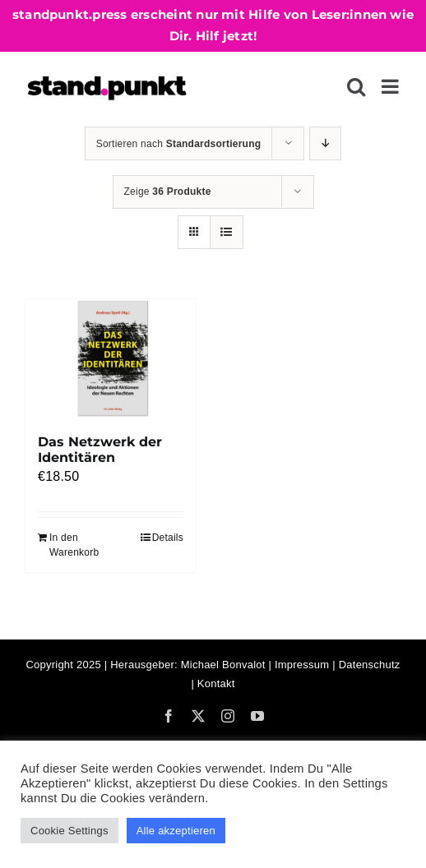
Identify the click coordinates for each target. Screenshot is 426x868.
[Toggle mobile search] (356, 86)
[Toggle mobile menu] (391, 86)
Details (168, 538)
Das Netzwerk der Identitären (100, 450)
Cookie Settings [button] (69, 831)
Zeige (168, 192)
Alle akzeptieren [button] (176, 831)
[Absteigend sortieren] (325, 143)
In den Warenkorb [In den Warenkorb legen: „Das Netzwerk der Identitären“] (74, 545)
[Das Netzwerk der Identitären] (111, 358)
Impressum (302, 665)
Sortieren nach (179, 144)
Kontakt (216, 683)
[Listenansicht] (227, 232)
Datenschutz (370, 665)
